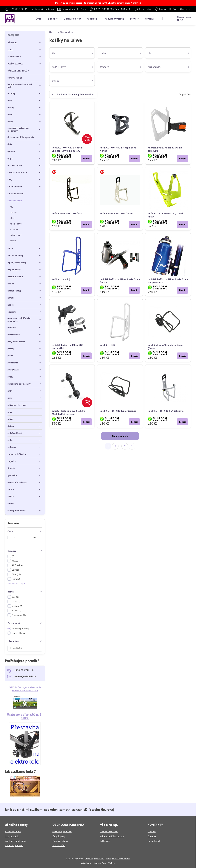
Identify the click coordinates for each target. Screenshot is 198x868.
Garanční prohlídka (14, 845)
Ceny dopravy (59, 836)
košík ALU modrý (61, 279)
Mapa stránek (154, 841)
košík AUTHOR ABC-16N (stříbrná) (166, 411)
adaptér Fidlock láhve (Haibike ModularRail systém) (68, 412)
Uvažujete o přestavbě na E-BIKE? (25, 716)
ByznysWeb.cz (108, 863)
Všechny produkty (18, 629)
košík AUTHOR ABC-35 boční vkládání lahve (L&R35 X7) (67, 149)
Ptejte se (152, 836)
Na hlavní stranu (13, 832)
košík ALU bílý (107, 345)
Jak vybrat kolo (12, 836)
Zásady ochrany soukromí (118, 859)
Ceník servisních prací (15, 841)
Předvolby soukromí (95, 859)
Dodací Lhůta (59, 845)
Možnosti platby (60, 841)
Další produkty (120, 436)
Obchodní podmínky (62, 832)
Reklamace (105, 841)
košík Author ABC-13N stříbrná (116, 213)
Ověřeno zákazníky (109, 832)
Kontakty (152, 832)
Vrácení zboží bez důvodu (112, 836)
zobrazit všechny (16, 583)
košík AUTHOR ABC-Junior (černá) (118, 411)
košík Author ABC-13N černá (67, 213)
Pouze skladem (17, 633)
